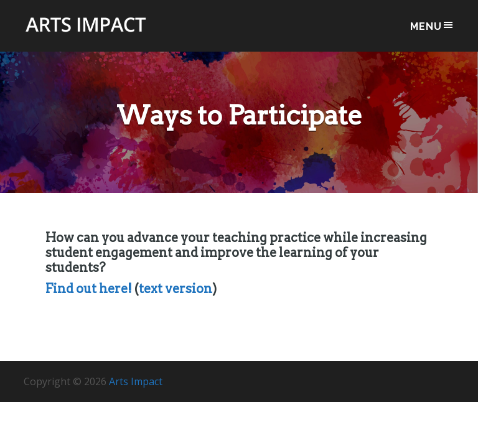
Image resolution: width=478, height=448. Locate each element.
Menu (432, 26)
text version (176, 289)
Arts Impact (86, 32)
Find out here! (89, 289)
